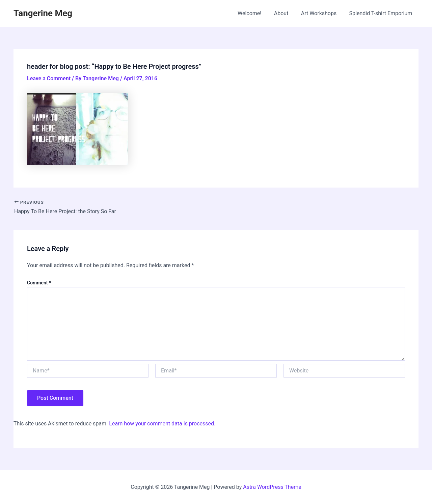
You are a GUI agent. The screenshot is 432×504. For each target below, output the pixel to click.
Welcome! (256, 13)
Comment (39, 283)
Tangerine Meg (43, 13)
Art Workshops (322, 13)
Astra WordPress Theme (272, 487)
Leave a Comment (49, 78)
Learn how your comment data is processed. (162, 424)
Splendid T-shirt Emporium (382, 13)
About (286, 13)
